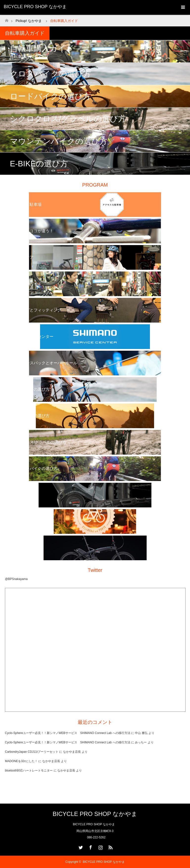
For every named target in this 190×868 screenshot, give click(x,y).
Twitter (80, 847)
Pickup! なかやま (29, 21)
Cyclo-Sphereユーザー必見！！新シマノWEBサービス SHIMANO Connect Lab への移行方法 (68, 733)
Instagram (100, 847)
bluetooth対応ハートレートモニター (29, 771)
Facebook (90, 847)
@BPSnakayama (16, 579)
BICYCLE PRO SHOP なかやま (35, 7)
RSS (110, 847)
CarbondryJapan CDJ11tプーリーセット (32, 752)
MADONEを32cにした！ (21, 761)
